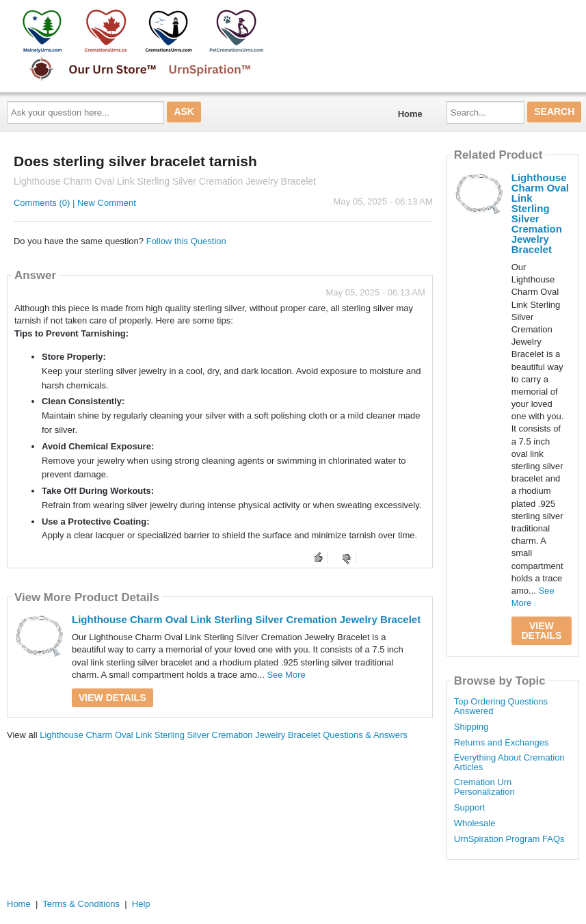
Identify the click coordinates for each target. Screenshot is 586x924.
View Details (112, 698)
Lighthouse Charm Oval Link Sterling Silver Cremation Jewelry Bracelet (246, 619)
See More (286, 675)
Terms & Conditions (81, 904)
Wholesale (475, 823)
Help (141, 904)
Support (470, 808)
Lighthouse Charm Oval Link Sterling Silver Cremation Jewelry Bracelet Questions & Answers (224, 735)
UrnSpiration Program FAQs (509, 839)
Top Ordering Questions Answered (501, 707)
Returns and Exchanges (502, 743)
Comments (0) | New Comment (75, 203)
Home (410, 114)
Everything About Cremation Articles (509, 763)
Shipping (471, 727)
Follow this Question (186, 241)
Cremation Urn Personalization (484, 787)
